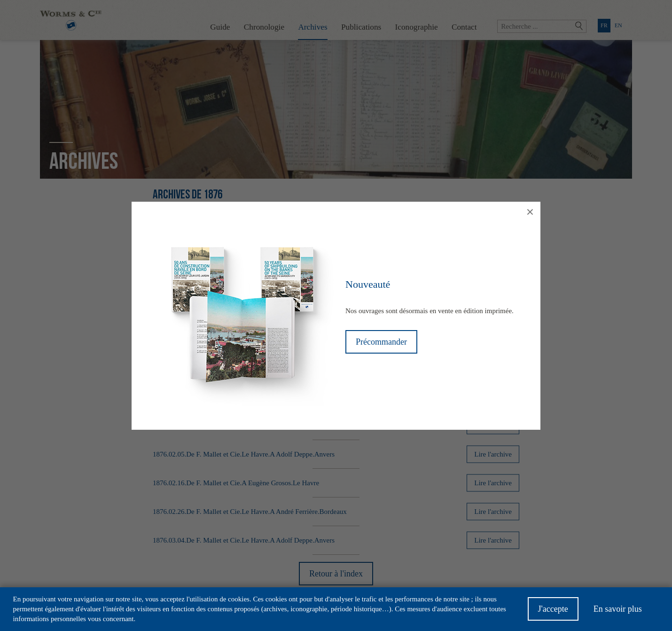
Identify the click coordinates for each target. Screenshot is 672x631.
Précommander (381, 342)
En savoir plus (618, 612)
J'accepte (553, 612)
